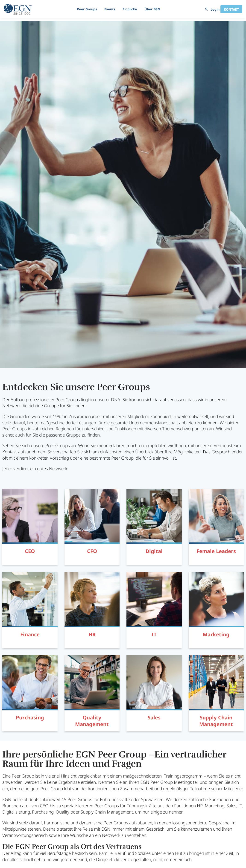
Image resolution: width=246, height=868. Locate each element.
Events (107, 9)
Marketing (216, 634)
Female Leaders (216, 551)
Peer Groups (85, 9)
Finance (30, 634)
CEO (30, 551)
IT (154, 634)
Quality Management (92, 721)
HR (92, 634)
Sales (154, 717)
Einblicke (127, 9)
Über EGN (150, 9)
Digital (154, 551)
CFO (92, 551)
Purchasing (30, 717)
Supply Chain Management (216, 721)
